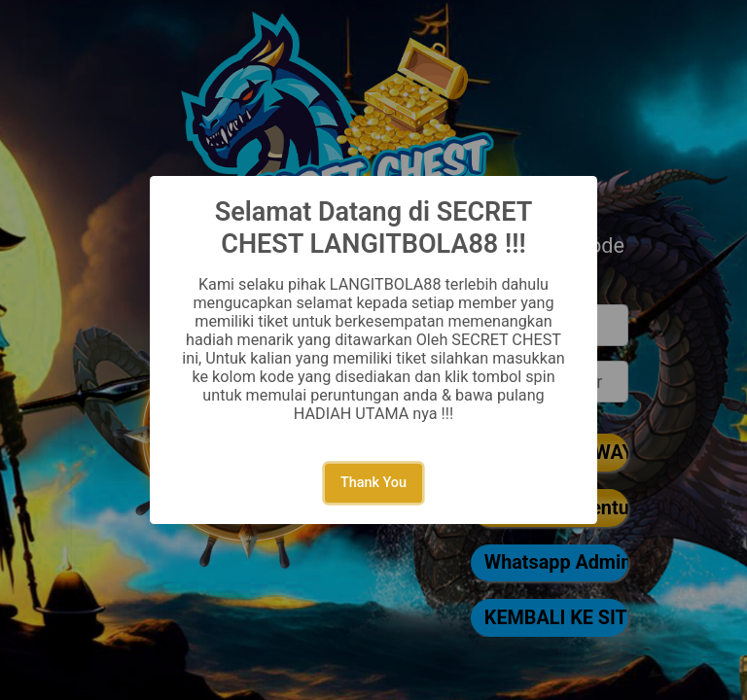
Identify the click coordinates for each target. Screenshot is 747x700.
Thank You (373, 483)
